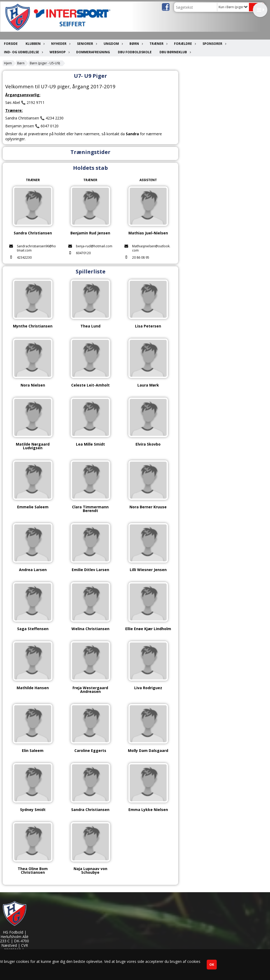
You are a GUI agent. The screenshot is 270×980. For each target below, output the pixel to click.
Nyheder (60, 44)
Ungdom (113, 44)
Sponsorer (214, 44)
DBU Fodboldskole (135, 52)
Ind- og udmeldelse (23, 52)
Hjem (8, 63)
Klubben (34, 44)
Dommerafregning (93, 52)
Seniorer (86, 44)
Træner (158, 44)
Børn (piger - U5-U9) (45, 63)
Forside (11, 44)
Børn (136, 44)
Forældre (184, 44)
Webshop (59, 52)
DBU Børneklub (175, 52)
